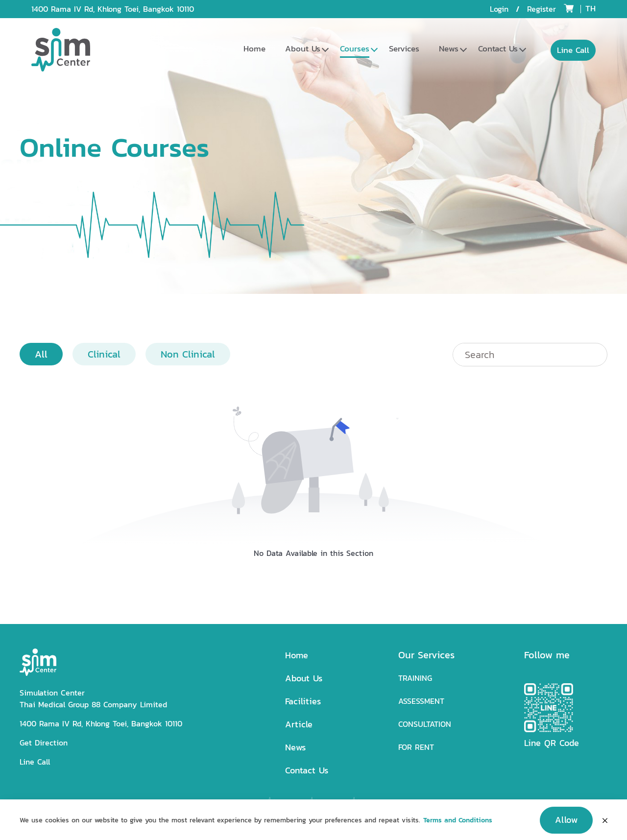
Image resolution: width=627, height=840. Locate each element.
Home (254, 48)
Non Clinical (188, 354)
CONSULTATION (425, 724)
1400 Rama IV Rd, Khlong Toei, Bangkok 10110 (113, 9)
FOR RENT (416, 747)
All (41, 354)
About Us (303, 48)
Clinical (104, 354)
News (449, 48)
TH (591, 8)
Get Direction (44, 743)
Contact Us (498, 48)
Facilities (303, 701)
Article (299, 724)
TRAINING (415, 678)
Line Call (35, 762)
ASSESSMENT (421, 701)
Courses (355, 48)
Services (404, 48)
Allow (567, 825)
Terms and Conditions (458, 825)
